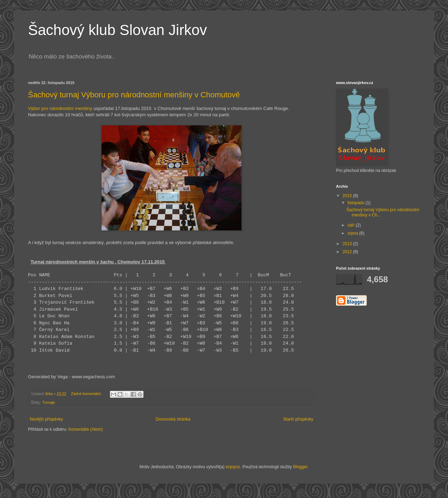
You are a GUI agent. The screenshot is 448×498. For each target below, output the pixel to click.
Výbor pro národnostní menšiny (60, 108)
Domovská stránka (173, 419)
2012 (348, 252)
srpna (353, 233)
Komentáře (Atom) (85, 429)
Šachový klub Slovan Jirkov (117, 30)
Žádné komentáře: (87, 394)
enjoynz (233, 467)
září (352, 225)
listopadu (356, 203)
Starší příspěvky (298, 419)
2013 (348, 244)
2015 (348, 196)
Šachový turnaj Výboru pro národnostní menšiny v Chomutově (134, 95)
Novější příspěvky (46, 419)
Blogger (300, 467)
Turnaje (49, 402)
